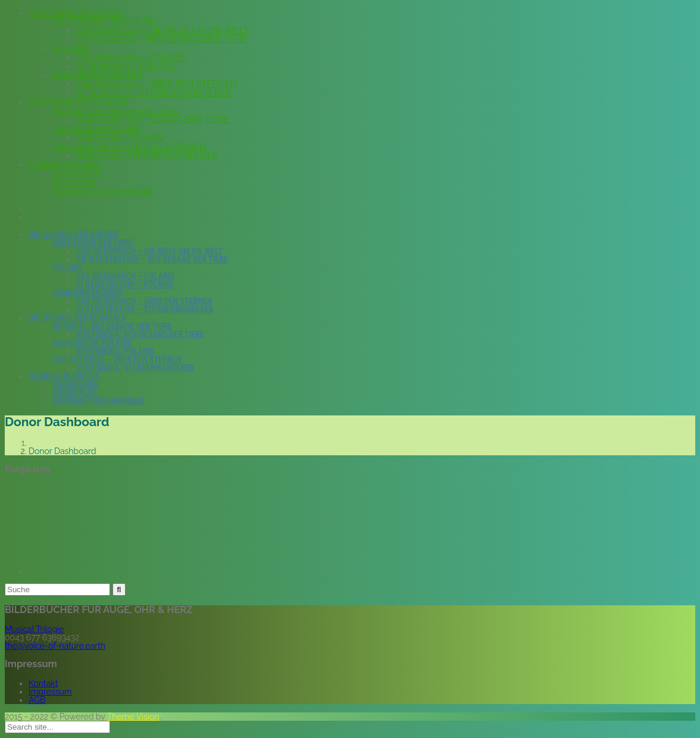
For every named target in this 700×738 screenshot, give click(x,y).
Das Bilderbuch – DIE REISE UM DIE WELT (162, 30)
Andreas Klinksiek (65, 164)
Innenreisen (76, 173)
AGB (37, 700)
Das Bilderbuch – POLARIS (131, 57)
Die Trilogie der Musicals (79, 102)
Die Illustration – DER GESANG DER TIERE (162, 39)
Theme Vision (133, 717)
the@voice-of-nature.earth (55, 646)
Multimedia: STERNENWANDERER (147, 155)
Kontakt (43, 683)
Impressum (50, 692)
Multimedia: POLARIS (120, 137)
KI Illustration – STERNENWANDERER (154, 93)
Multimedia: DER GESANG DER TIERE (153, 120)
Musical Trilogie (35, 629)
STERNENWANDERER (99, 75)
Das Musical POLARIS (96, 129)
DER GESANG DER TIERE (104, 21)
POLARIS (71, 48)
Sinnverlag (74, 182)
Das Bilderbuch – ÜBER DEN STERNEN (157, 84)
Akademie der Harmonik (102, 191)
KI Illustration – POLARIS (126, 66)
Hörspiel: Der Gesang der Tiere (115, 111)
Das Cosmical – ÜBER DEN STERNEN (129, 146)
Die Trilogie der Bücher (76, 12)
